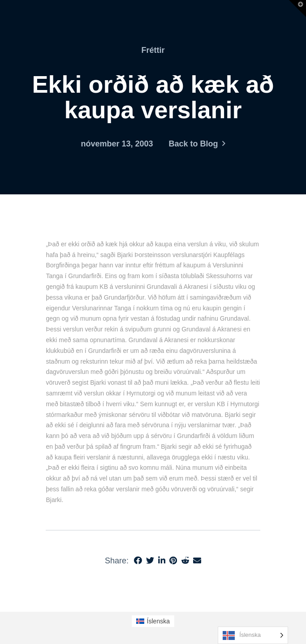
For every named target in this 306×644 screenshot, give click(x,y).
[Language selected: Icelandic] (253, 635)
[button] (297, 9)
